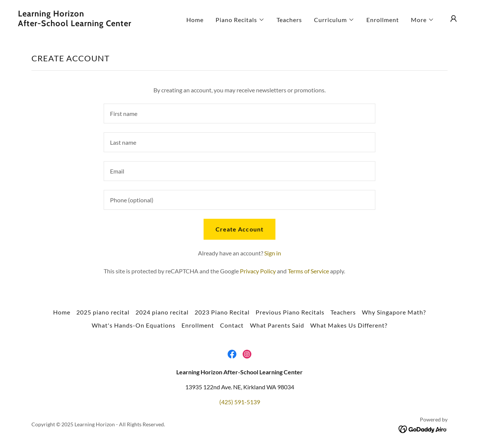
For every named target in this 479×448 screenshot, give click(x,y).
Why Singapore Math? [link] (394, 312)
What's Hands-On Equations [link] (134, 325)
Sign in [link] (273, 253)
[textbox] (239, 113)
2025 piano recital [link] (103, 312)
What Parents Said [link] (277, 325)
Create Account (239, 229)
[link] (80, 24)
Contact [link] (232, 325)
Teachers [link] (289, 20)
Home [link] (195, 20)
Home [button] (62, 312)
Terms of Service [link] (308, 271)
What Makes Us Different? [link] (349, 325)
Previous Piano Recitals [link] (290, 312)
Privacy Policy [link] (258, 271)
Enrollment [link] (383, 20)
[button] (240, 20)
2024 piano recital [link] (162, 312)
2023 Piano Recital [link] (222, 312)
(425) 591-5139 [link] (240, 402)
